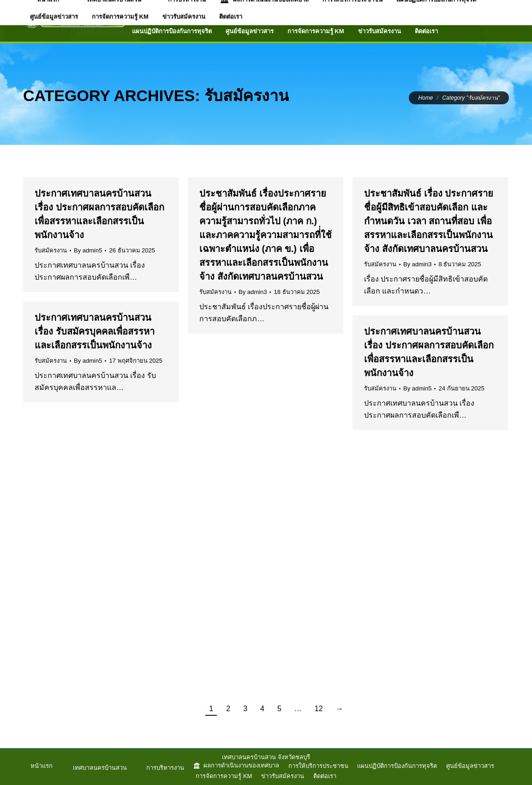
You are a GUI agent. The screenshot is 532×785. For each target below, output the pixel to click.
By (88, 250)
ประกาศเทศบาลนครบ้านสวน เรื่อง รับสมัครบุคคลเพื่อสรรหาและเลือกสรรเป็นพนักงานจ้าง (95, 331)
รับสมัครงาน (51, 250)
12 (319, 709)
